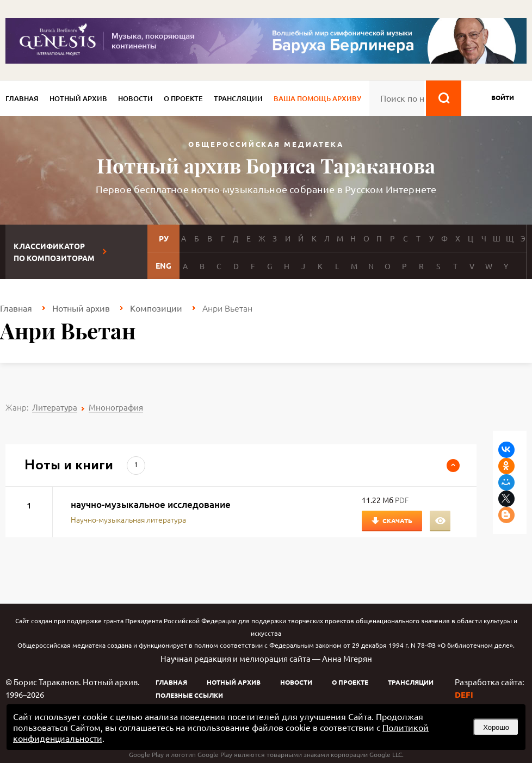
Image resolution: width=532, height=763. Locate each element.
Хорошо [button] (496, 727)
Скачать (397, 520)
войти (503, 97)
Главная (22, 98)
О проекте (183, 98)
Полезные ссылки (189, 695)
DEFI (464, 694)
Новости (135, 98)
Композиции (156, 308)
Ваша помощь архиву (317, 98)
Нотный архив (78, 98)
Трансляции (238, 98)
